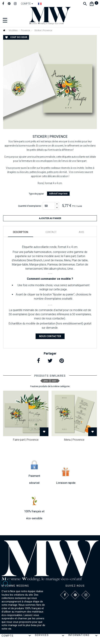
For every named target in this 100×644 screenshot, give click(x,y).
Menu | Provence (74, 440)
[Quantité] (49, 206)
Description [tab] (21, 232)
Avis (81, 232)
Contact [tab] (51, 232)
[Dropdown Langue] (40, 4)
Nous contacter (50, 336)
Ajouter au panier (50, 218)
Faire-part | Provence (26, 440)
